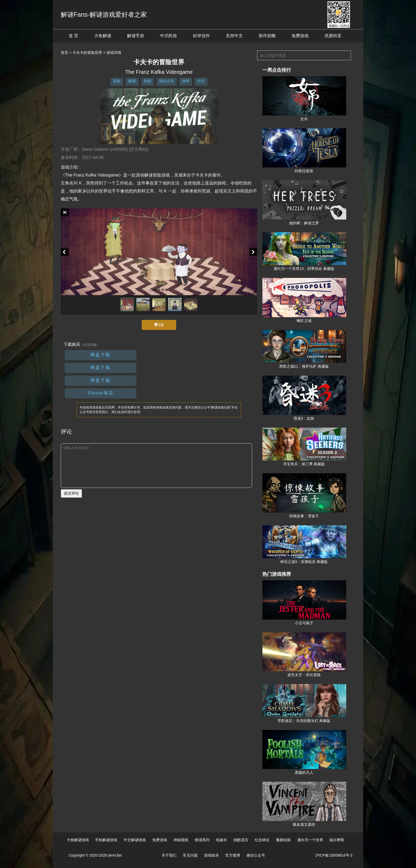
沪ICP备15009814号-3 (334, 855)
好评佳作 (201, 36)
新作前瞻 (267, 36)
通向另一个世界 (310, 840)
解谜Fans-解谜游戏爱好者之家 (104, 14)
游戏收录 (211, 855)
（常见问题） (90, 345)
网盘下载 (101, 355)
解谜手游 (136, 36)
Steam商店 (100, 393)
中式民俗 (168, 36)
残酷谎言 (241, 840)
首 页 (73, 36)
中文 (201, 81)
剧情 (148, 81)
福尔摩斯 (337, 840)
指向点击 (167, 81)
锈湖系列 (202, 840)
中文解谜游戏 (135, 840)
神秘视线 (181, 840)
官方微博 (233, 855)
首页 (64, 53)
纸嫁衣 (222, 840)
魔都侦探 (283, 840)
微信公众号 (256, 855)
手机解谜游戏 (106, 840)
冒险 (117, 81)
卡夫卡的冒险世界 (87, 53)
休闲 (186, 81)
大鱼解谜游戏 (78, 840)
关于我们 (169, 855)
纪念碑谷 (262, 840)
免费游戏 (300, 36)
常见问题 (190, 855)
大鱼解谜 (103, 36)
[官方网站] (139, 149)
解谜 (132, 81)
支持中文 (234, 36)
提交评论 (71, 493)
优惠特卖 (333, 36)
